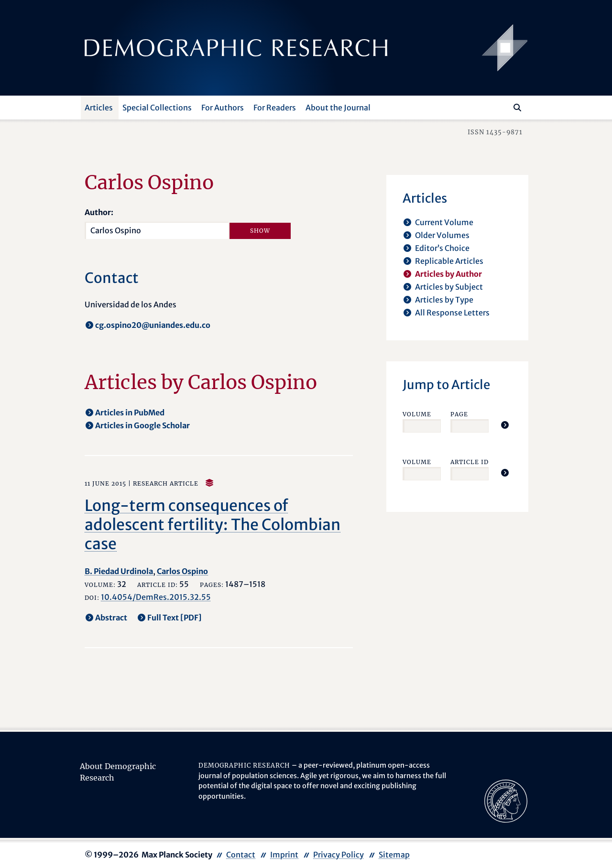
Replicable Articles (449, 261)
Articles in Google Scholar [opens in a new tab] (142, 425)
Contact (241, 855)
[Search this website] (503, 107)
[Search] (517, 108)
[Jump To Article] (505, 425)
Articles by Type (444, 300)
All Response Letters (452, 313)
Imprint (284, 855)
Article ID (470, 462)
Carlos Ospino (182, 571)
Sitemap (394, 855)
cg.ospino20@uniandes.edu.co (153, 325)
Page (459, 414)
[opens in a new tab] (506, 800)
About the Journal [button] (338, 108)
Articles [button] (99, 108)
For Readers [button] (275, 108)
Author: (99, 212)
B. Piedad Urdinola (119, 571)
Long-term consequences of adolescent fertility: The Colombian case (213, 525)
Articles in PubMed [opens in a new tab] (130, 412)
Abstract (111, 618)
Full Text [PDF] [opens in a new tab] (175, 618)
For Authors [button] (223, 108)
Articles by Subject (449, 287)
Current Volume (444, 222)
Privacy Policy (339, 855)
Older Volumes (442, 235)
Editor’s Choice (442, 248)
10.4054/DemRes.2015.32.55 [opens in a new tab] (156, 597)
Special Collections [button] (157, 108)
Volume (417, 414)
